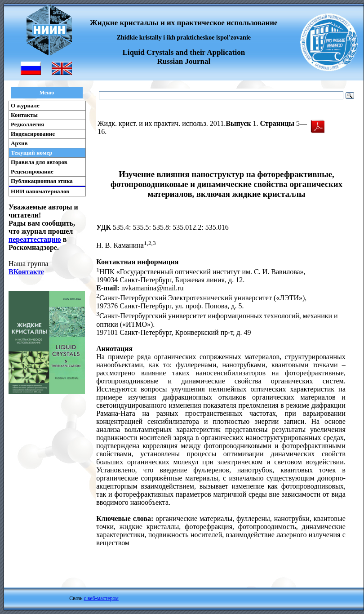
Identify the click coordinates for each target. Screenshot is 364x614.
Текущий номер (32, 153)
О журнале (25, 105)
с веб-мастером (101, 598)
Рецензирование (32, 171)
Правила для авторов (39, 162)
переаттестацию (35, 239)
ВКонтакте (26, 272)
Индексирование (33, 134)
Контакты (24, 115)
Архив (19, 143)
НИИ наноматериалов (40, 191)
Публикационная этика (42, 181)
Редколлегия (27, 124)
